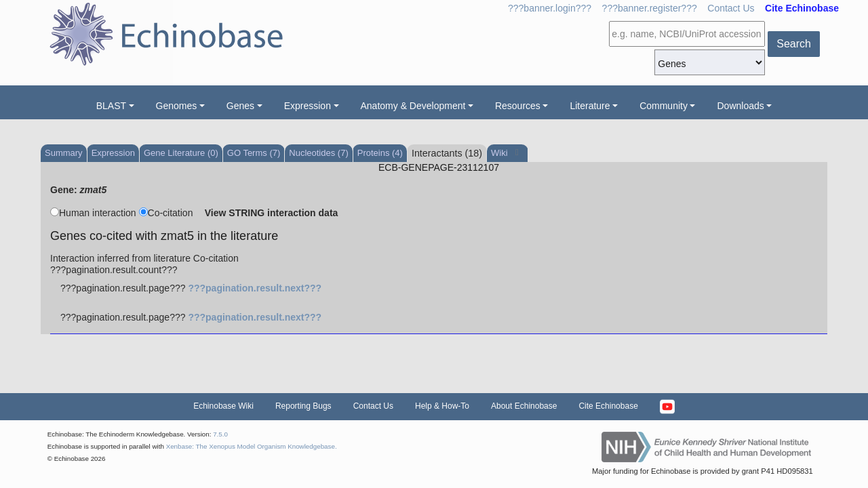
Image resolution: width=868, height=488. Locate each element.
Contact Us (731, 8)
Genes (240, 106)
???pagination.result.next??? (255, 288)
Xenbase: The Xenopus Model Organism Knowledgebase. (252, 446)
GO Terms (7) (254, 153)
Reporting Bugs (303, 406)
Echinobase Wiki (223, 406)
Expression (308, 106)
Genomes (177, 106)
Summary (64, 153)
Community (664, 106)
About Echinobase (524, 406)
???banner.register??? (650, 8)
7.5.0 (220, 434)
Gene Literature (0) (181, 153)
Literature (590, 106)
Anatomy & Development (413, 106)
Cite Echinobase (608, 406)
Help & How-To (442, 406)
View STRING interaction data (272, 213)
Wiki (500, 153)
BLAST (111, 106)
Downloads (740, 106)
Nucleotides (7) (318, 153)
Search (794, 44)
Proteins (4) (380, 153)
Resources (518, 106)
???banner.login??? (550, 8)
